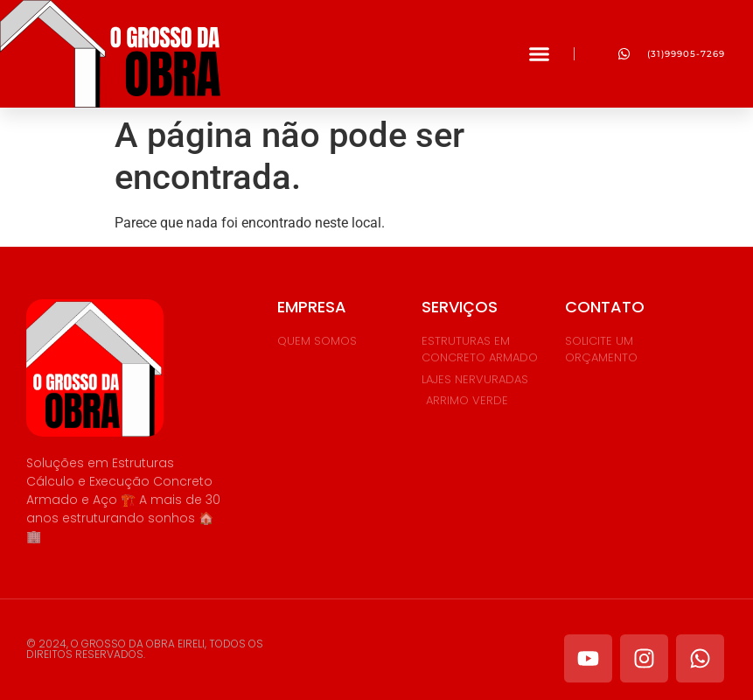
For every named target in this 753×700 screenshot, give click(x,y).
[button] (540, 54)
